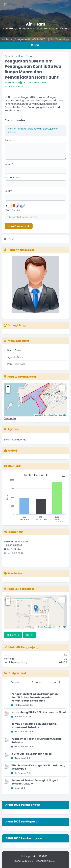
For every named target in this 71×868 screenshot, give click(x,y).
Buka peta (10, 418)
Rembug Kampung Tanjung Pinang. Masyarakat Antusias (34, 726)
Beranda (10, 56)
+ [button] (8, 387)
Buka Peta (13, 635)
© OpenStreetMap (50, 415)
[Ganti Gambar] (13, 210)
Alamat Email (12, 177)
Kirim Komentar (19, 226)
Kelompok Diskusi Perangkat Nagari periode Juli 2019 (34, 782)
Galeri (10, 451)
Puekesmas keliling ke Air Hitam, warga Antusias (36, 740)
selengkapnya (14, 546)
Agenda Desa (15, 357)
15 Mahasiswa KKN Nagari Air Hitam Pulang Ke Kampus (38, 767)
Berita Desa (25, 56)
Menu (35, 45)
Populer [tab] (36, 682)
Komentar (10, 140)
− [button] (8, 391)
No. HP (8, 191)
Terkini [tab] (15, 682)
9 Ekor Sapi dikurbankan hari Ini (31, 754)
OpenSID (62, 415)
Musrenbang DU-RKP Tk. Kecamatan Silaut (39, 712)
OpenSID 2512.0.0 (45, 861)
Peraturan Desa (16, 364)
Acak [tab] (57, 682)
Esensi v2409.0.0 (23, 861)
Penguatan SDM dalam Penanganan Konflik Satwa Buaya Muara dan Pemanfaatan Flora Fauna (35, 697)
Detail (30, 635)
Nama (9, 164)
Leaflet (38, 415)
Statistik (12, 466)
